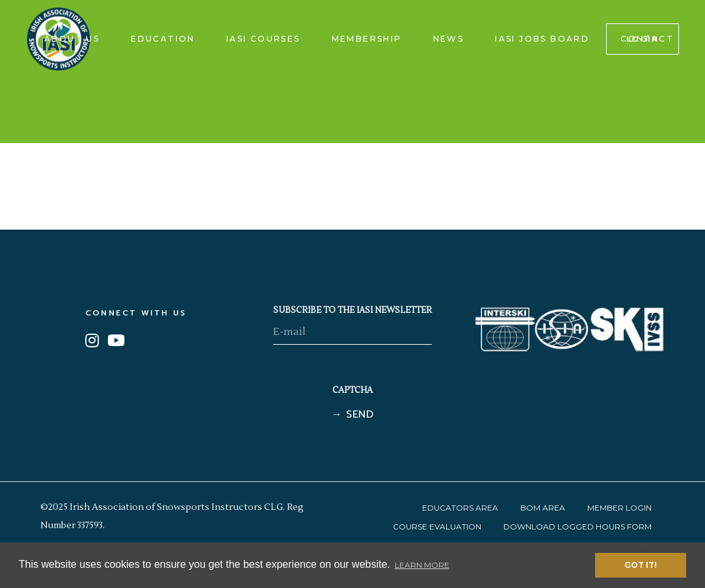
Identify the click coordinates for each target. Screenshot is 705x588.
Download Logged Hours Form (578, 527)
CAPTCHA (352, 390)
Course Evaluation (437, 527)
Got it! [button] (641, 565)
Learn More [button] (422, 565)
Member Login (619, 508)
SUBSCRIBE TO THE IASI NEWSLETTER (352, 310)
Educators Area (460, 508)
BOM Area (543, 508)
